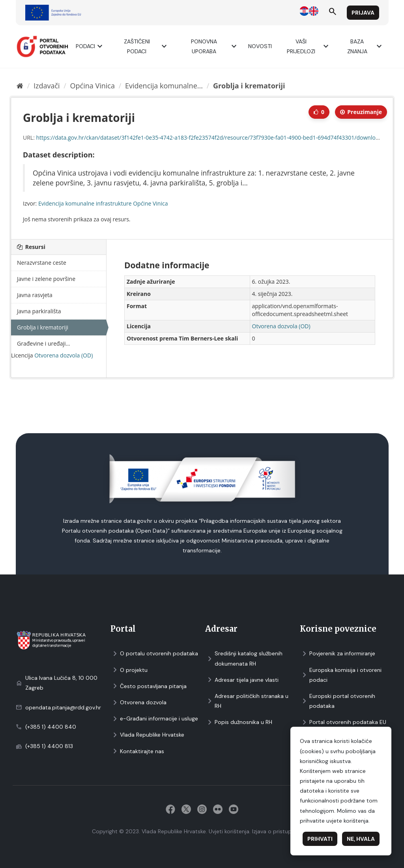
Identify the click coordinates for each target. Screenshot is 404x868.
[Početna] (20, 86)
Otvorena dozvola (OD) (64, 355)
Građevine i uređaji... (44, 343)
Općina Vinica (93, 86)
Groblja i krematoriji (249, 86)
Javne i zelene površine (46, 279)
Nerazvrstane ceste (42, 263)
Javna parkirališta (39, 311)
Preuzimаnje (361, 112)
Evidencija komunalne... (164, 86)
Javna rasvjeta (35, 295)
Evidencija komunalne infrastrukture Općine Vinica (103, 203)
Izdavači (47, 86)
